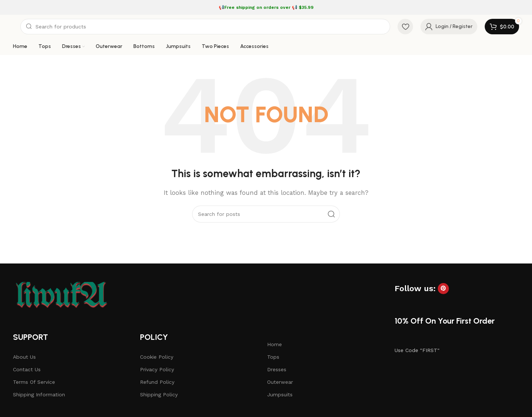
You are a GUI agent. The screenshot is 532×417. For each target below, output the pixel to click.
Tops (273, 357)
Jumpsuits (280, 394)
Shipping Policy (159, 394)
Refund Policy (157, 382)
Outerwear (280, 382)
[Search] (205, 27)
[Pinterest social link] (443, 289)
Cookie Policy (157, 357)
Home (274, 344)
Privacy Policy (157, 369)
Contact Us (27, 369)
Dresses (277, 369)
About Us (24, 357)
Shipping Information (39, 394)
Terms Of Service (34, 382)
